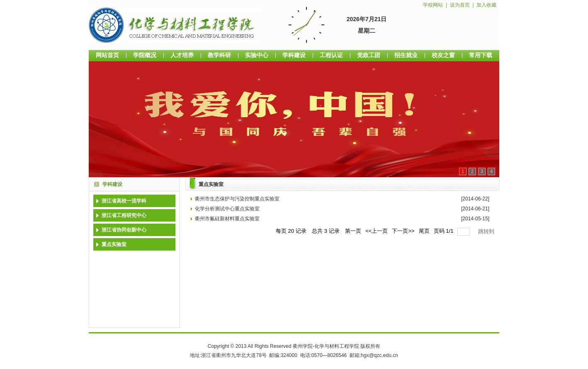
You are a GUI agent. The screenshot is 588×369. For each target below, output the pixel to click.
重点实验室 (114, 244)
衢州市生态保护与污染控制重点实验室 (237, 199)
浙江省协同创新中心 (124, 230)
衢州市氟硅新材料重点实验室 (227, 219)
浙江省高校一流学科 (124, 201)
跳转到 (487, 231)
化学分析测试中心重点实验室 (227, 209)
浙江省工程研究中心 (124, 215)
